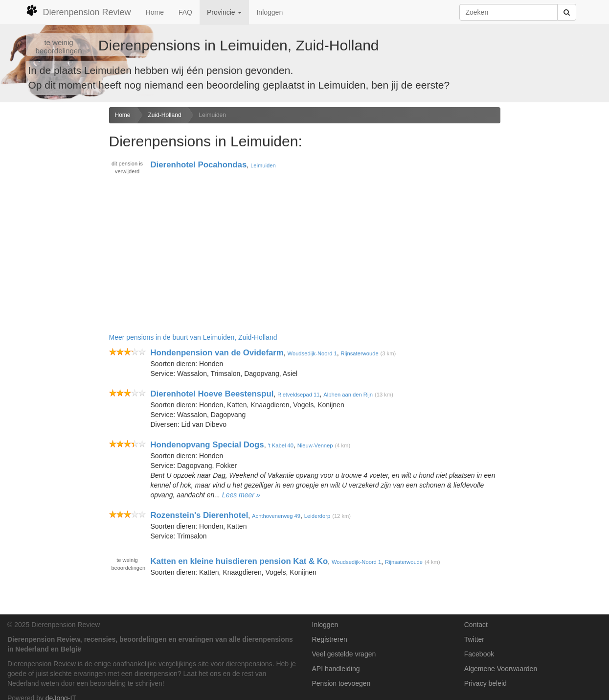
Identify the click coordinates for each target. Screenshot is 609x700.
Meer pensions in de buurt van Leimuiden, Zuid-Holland (193, 337)
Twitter (474, 639)
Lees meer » (241, 495)
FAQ (185, 12)
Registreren (330, 639)
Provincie (224, 12)
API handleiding (336, 669)
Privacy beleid (485, 683)
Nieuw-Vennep (315, 445)
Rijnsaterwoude (360, 353)
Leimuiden (213, 115)
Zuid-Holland (165, 115)
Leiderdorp (317, 516)
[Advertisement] (51, 261)
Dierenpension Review (79, 11)
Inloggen (270, 12)
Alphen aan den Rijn (348, 395)
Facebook (479, 654)
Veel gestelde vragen (344, 654)
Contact (476, 625)
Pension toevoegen (341, 683)
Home (155, 12)
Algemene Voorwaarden (501, 669)
